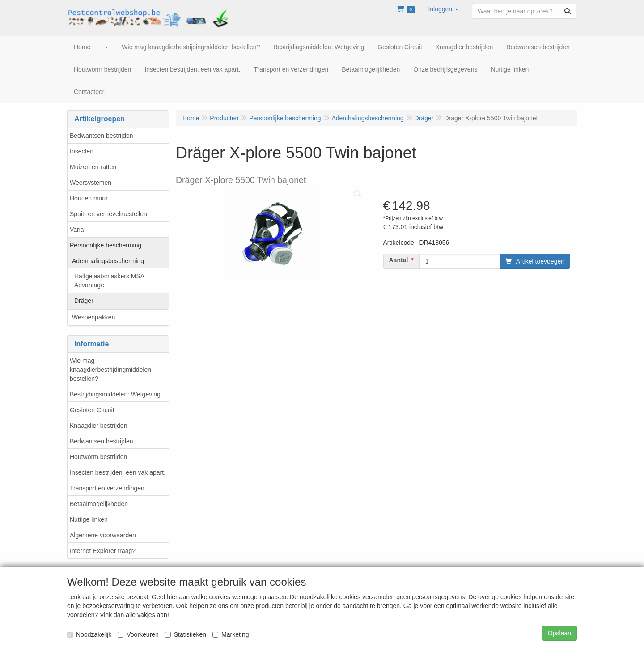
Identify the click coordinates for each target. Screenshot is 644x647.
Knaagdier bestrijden (98, 426)
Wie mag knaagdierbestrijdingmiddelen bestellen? (110, 370)
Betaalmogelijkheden (99, 504)
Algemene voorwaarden (103, 535)
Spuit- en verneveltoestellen (108, 214)
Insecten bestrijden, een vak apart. (118, 472)
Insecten (82, 151)
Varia (77, 230)
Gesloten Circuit (92, 410)
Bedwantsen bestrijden (102, 136)
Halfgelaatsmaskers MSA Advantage (109, 281)
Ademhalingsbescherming (108, 261)
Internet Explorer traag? (103, 551)
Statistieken (186, 634)
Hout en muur (89, 198)
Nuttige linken (89, 519)
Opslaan (559, 633)
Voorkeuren (138, 634)
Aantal (399, 260)
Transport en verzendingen (107, 488)
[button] (443, 9)
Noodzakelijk (89, 634)
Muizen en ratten (93, 167)
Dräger (84, 301)
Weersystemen (91, 183)
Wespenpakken (93, 317)
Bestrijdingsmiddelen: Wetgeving (115, 394)
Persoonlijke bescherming (106, 245)
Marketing (231, 634)
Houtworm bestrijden (98, 457)
